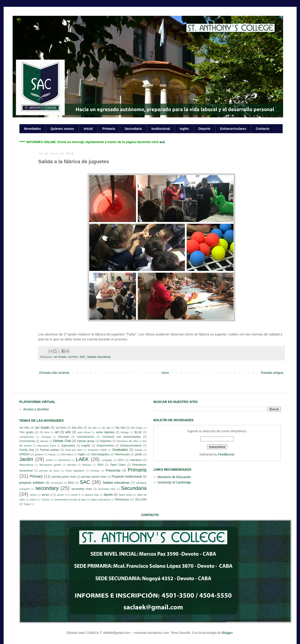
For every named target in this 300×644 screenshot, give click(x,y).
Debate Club (62, 441)
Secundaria (133, 129)
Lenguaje (107, 460)
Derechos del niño (127, 441)
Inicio (165, 373)
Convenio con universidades (122, 437)
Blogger (227, 633)
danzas (44, 441)
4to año (106, 428)
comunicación (86, 437)
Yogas (27, 504)
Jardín (26, 459)
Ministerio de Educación (174, 477)
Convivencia (27, 441)
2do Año (77, 428)
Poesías (95, 471)
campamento (27, 437)
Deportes (106, 441)
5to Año (121, 428)
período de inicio (49, 471)
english (86, 446)
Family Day (27, 450)
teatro (33, 500)
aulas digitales (105, 432)
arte (68, 432)
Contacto (263, 129)
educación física (47, 446)
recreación (57, 483)
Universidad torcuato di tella (70, 500)
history (52, 454)
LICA (121, 460)
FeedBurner (226, 454)
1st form (73, 357)
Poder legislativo (75, 471)
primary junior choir (64, 477)
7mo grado (26, 432)
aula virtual (84, 432)
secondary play (107, 489)
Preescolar (113, 470)
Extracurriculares (233, 129)
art (57, 432)
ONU (100, 465)
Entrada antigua (272, 373)
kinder (49, 460)
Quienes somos (62, 129)
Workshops (122, 500)
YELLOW (141, 500)
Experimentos (105, 446)
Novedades (33, 129)
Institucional (161, 129)
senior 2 (47, 495)
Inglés (184, 129)
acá (162, 142)
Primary (36, 476)
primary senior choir (94, 477)
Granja (138, 450)
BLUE (138, 432)
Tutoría (45, 500)
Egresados (68, 446)
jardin (139, 454)
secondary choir (82, 489)
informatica (67, 454)
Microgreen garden (50, 465)
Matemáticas (26, 465)
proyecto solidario (32, 483)
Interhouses (122, 454)
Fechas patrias (50, 450)
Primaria (109, 129)
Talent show (125, 495)
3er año (92, 428)
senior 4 (76, 495)
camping (46, 437)
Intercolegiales (100, 454)
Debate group (86, 441)
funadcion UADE (97, 450)
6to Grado (137, 428)
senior (33, 495)
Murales (72, 465)
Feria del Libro (74, 450)
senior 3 (62, 495)
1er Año (24, 428)
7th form (45, 432)
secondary (47, 488)
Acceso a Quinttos (36, 409)
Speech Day (92, 495)
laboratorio (64, 460)
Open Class (118, 465)
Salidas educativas (99, 357)
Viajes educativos (100, 500)
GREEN (24, 454)
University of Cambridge (174, 482)
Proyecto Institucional (127, 477)
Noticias (87, 465)
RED (71, 483)
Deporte (205, 129)
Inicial (88, 129)
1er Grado (60, 357)
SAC (82, 357)
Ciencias (64, 437)
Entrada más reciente (54, 373)
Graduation (120, 450)
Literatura (136, 460)
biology (125, 432)
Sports (108, 495)
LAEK (82, 459)
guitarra (39, 454)
